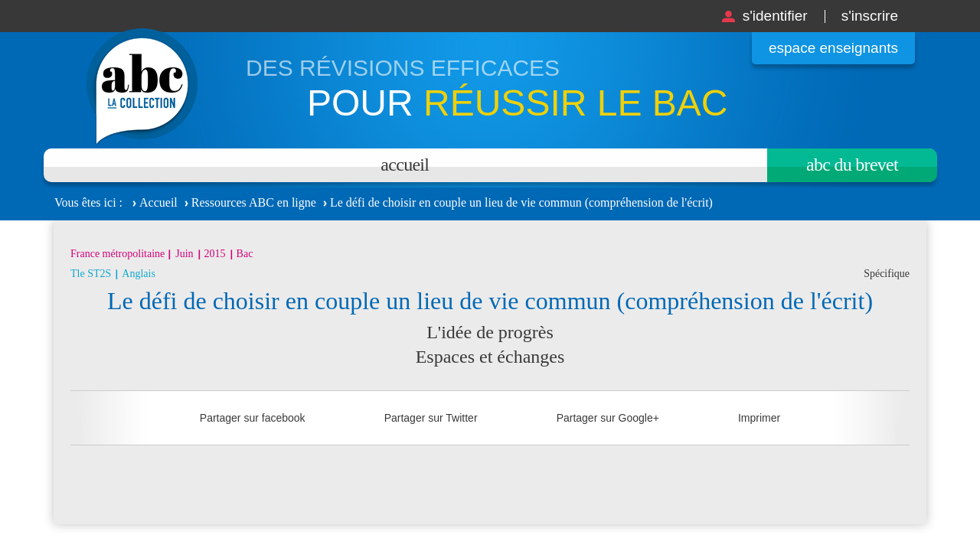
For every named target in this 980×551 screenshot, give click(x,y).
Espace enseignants (833, 48)
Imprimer (759, 418)
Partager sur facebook (253, 418)
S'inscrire (870, 16)
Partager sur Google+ (608, 418)
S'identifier (775, 16)
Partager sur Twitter (431, 418)
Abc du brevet (852, 165)
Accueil (405, 165)
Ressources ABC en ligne (254, 202)
